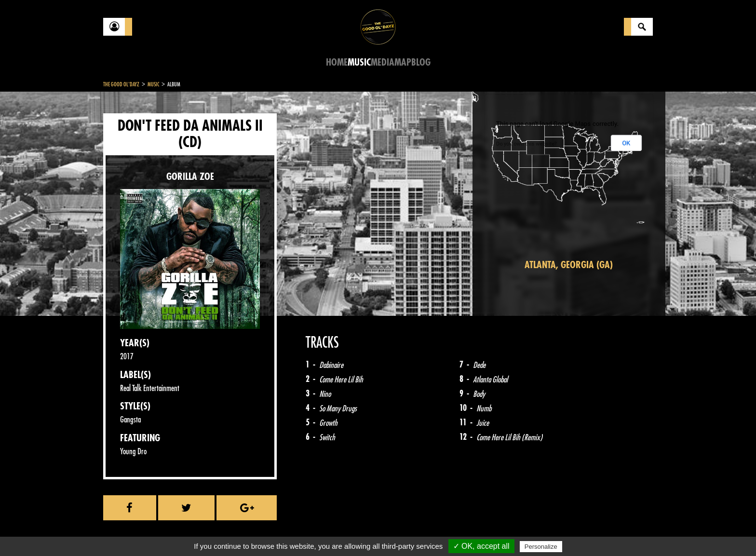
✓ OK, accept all (481, 546)
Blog (421, 62)
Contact (127, 531)
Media (383, 62)
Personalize (541, 547)
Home (337, 62)
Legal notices (179, 532)
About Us (224, 532)
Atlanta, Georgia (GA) (569, 265)
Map (403, 62)
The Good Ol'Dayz (121, 84)
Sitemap (263, 532)
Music (359, 62)
